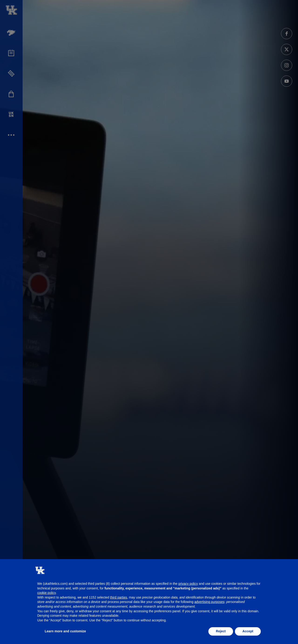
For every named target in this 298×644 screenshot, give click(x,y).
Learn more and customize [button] (65, 631)
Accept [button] (248, 631)
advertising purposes (209, 602)
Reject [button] (221, 631)
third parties (119, 597)
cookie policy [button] (47, 593)
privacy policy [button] (188, 584)
